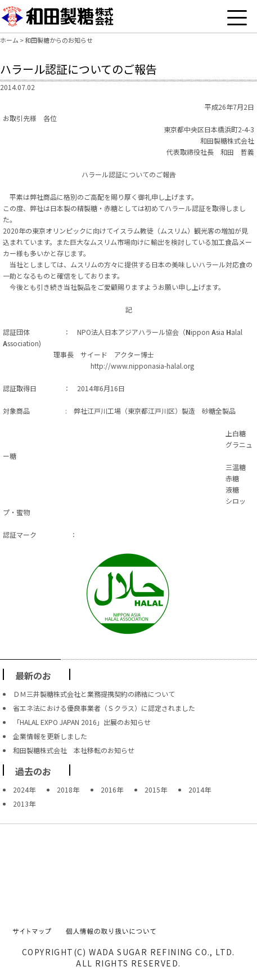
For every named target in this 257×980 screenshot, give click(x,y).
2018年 (68, 789)
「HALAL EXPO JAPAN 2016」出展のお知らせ (82, 722)
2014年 (200, 789)
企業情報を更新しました (50, 736)
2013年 (24, 804)
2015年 (156, 789)
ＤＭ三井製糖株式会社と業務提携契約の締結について (94, 694)
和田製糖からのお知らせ (59, 40)
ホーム (9, 40)
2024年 (24, 789)
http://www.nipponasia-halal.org (142, 366)
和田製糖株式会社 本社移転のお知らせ (74, 750)
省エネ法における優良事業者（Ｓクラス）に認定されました (104, 708)
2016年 (112, 789)
